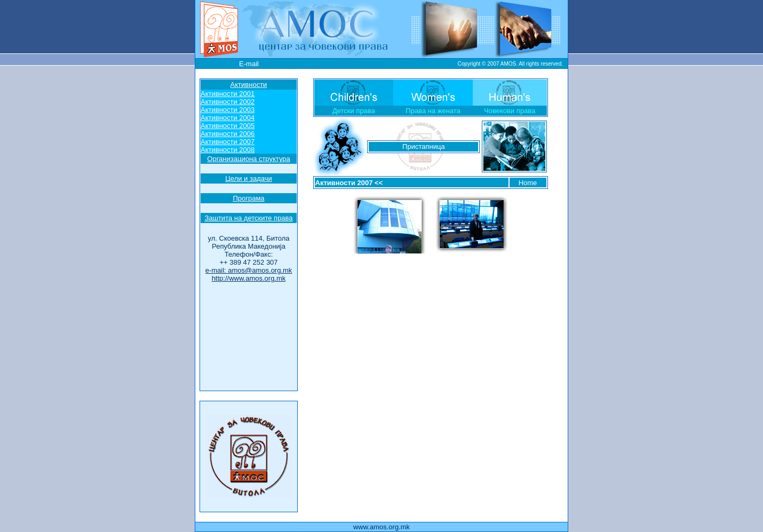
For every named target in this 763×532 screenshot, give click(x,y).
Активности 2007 (344, 183)
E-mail (249, 64)
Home (528, 183)
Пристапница (424, 146)
